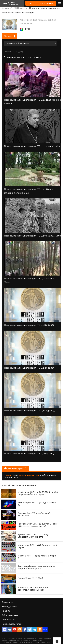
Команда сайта (10, 607)
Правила (6, 611)
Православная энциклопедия (45, 8)
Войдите (9, 475)
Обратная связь (10, 615)
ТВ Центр (19, 8)
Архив (5, 8)
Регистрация (47, 3)
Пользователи (9, 620)
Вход (31, 3)
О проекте (7, 602)
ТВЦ (25, 29)
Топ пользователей (12, 624)
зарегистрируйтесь (29, 475)
